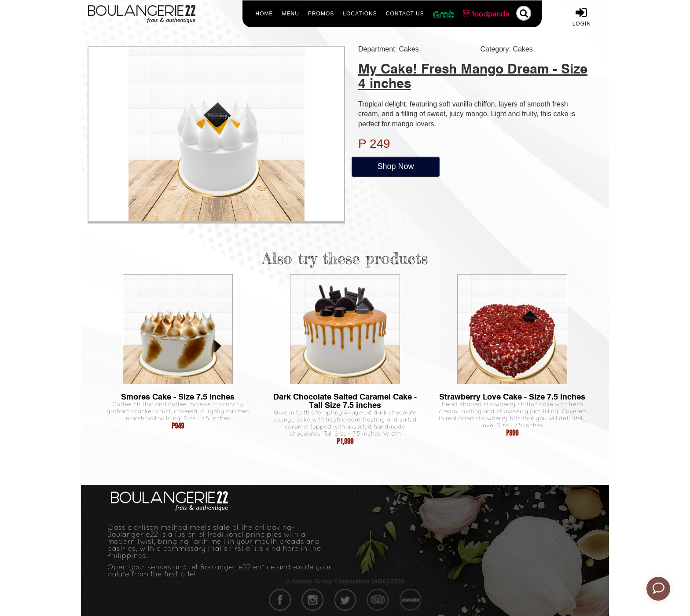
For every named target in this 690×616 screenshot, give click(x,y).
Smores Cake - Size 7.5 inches (178, 397)
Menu (291, 14)
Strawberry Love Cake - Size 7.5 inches (512, 397)
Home (264, 14)
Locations (360, 14)
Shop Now (395, 166)
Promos (321, 14)
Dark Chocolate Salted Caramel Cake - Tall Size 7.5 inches (345, 401)
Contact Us (405, 14)
